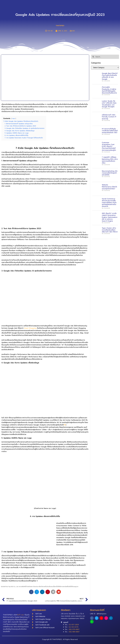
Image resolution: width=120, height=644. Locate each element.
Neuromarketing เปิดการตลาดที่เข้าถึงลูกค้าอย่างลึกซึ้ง (110, 173)
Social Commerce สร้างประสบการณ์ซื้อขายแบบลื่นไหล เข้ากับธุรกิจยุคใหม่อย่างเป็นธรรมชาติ (109, 203)
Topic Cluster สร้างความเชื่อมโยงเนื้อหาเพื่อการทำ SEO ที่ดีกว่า (110, 230)
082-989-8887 (74, 632)
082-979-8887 (74, 629)
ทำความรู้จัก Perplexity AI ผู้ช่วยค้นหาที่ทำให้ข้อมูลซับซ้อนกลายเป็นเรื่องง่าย (109, 90)
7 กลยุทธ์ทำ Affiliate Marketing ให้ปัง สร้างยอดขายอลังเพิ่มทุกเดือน (110, 160)
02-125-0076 (74, 627)
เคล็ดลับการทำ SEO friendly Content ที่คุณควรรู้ (109, 117)
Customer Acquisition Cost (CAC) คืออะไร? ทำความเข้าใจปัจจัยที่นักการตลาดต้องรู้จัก (109, 146)
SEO (73, 31)
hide (14, 119)
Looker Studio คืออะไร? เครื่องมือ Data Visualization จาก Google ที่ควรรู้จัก (109, 104)
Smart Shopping (30, 328)
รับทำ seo (21, 615)
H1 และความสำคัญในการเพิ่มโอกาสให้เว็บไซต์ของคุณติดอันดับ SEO (110, 131)
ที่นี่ (65, 425)
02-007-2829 (74, 625)
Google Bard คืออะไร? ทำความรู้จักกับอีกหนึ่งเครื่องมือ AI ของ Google (110, 76)
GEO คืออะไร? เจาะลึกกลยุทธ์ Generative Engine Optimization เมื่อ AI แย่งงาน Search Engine (110, 217)
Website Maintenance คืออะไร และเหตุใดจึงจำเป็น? (110, 187)
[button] (31, 592)
